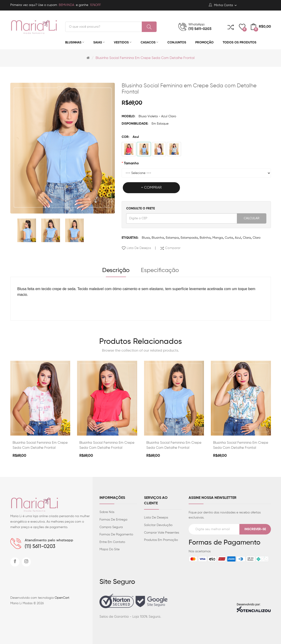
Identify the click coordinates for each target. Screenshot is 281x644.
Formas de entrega (113, 520)
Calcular (252, 218)
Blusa (146, 238)
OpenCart (62, 598)
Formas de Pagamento (116, 534)
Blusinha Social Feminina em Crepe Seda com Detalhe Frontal (145, 58)
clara (247, 238)
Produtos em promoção (161, 540)
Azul (238, 238)
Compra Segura (111, 527)
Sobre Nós (107, 512)
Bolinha (205, 238)
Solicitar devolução (158, 525)
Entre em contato (112, 542)
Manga (218, 238)
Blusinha (158, 238)
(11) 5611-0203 (40, 547)
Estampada (189, 238)
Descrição (116, 270)
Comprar (153, 188)
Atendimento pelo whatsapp (49, 540)
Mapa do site (110, 549)
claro (257, 238)
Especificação (160, 270)
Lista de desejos (139, 248)
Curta (229, 238)
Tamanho (131, 163)
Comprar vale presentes (162, 533)
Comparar (173, 248)
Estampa (172, 238)
